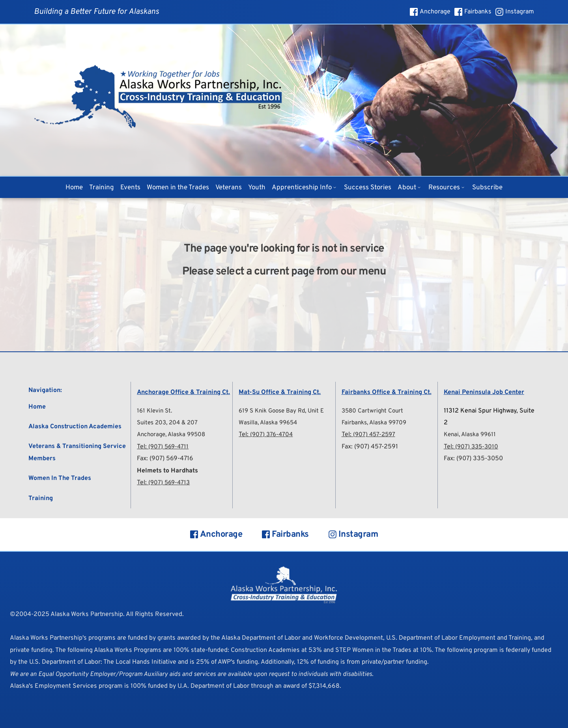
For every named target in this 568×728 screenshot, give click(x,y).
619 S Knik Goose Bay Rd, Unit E (285, 411)
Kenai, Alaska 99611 (472, 435)
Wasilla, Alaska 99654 (270, 423)
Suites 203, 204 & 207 (169, 423)
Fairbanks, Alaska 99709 (376, 423)
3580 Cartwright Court (374, 411)
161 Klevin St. (156, 411)
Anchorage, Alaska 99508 (174, 435)
